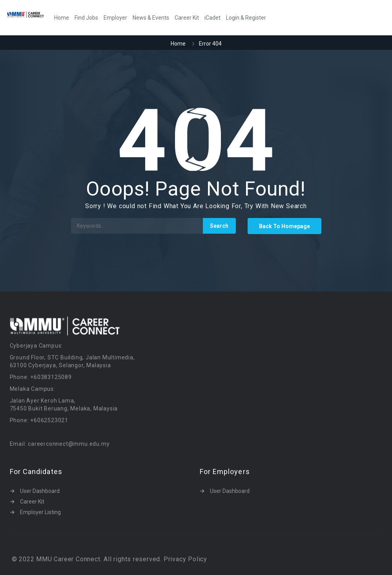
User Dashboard (40, 491)
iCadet (212, 18)
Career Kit (187, 18)
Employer (115, 18)
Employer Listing (40, 512)
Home (62, 18)
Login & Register (246, 18)
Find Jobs (86, 18)
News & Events (151, 18)
